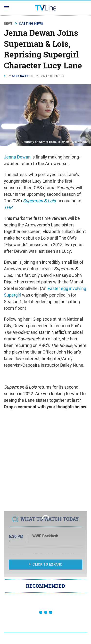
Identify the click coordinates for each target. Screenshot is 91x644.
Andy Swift (20, 76)
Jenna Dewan (17, 157)
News (8, 23)
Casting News (31, 23)
